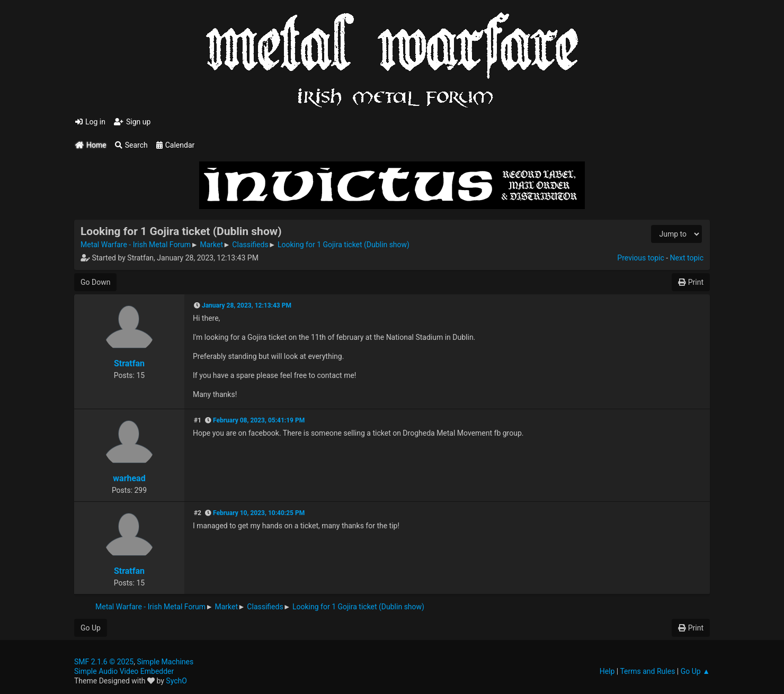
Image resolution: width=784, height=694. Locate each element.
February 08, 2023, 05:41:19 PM (259, 420)
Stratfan (129, 363)
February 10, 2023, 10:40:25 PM (259, 513)
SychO (176, 681)
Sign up (132, 122)
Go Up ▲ (695, 671)
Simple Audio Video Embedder (124, 671)
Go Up (91, 628)
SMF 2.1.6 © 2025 (104, 662)
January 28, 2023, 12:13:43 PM (247, 305)
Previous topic (640, 258)
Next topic (687, 258)
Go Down (95, 282)
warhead (129, 478)
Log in (90, 122)
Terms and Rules (647, 671)
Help (607, 671)
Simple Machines (165, 662)
